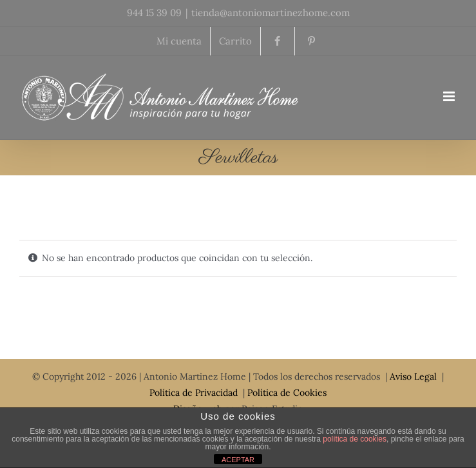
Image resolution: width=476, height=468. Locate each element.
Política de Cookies (287, 393)
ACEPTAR (238, 460)
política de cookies (355, 439)
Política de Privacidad (194, 393)
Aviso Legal (413, 376)
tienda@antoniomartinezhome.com (271, 13)
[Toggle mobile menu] (450, 96)
